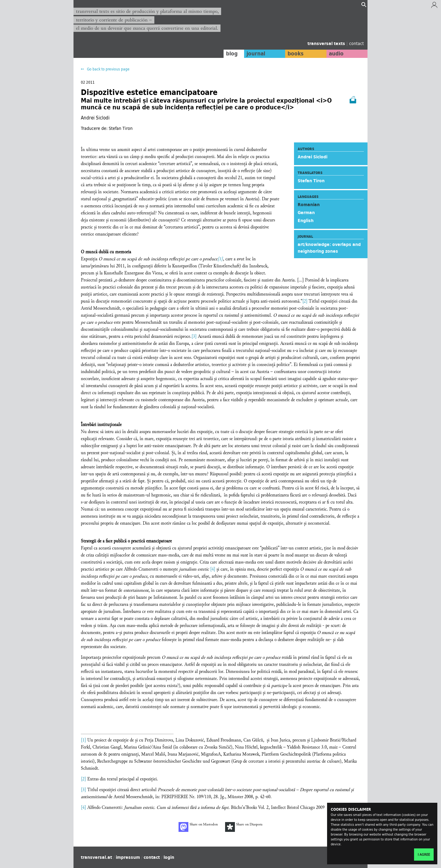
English (306, 221)
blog (232, 54)
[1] (220, 259)
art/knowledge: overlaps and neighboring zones (329, 248)
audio (336, 54)
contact (356, 43)
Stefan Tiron (311, 181)
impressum (128, 857)
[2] (305, 301)
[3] (194, 336)
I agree (424, 855)
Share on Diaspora (244, 827)
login (169, 857)
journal (256, 54)
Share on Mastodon (198, 827)
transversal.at (96, 857)
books (296, 54)
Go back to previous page (108, 69)
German (306, 213)
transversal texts (327, 43)
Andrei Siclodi (313, 157)
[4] (213, 569)
